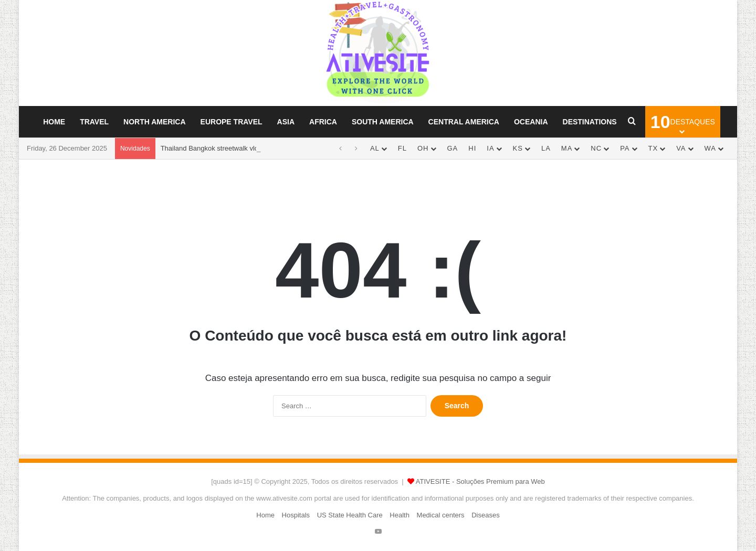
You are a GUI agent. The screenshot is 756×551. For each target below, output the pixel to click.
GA (453, 148)
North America (154, 122)
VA (681, 148)
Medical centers (441, 515)
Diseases (485, 515)
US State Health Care (350, 515)
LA (546, 148)
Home (54, 122)
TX (653, 148)
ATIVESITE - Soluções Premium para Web (480, 481)
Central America (464, 122)
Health (400, 515)
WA (710, 148)
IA (490, 148)
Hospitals (296, 515)
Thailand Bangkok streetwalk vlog (212, 148)
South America (383, 122)
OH (423, 148)
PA (625, 148)
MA (567, 148)
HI (472, 148)
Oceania (531, 122)
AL (375, 148)
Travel (94, 122)
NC (596, 148)
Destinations (590, 122)
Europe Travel (232, 122)
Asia (286, 122)
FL (402, 148)
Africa (323, 122)
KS (518, 148)
